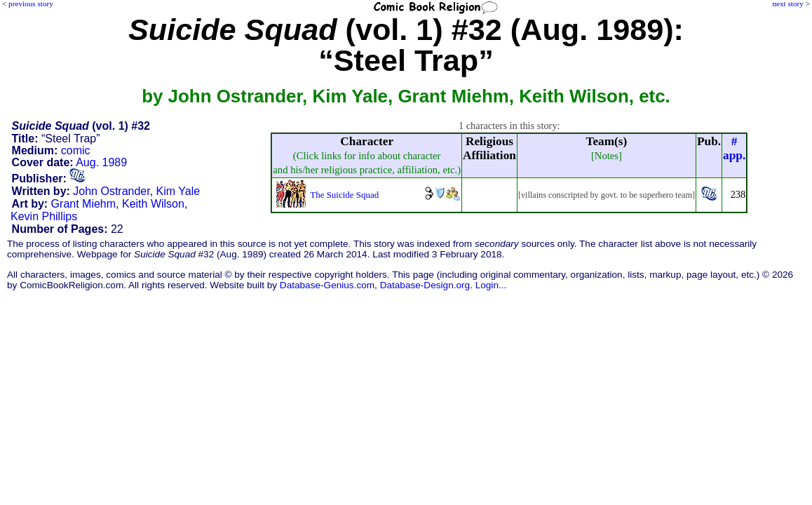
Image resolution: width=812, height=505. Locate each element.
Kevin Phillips (44, 216)
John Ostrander (111, 191)
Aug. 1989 (101, 162)
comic (76, 150)
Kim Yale (178, 191)
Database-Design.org (425, 285)
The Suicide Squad (344, 195)
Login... (491, 285)
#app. (734, 148)
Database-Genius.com (327, 285)
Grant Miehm (83, 204)
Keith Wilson (153, 204)
